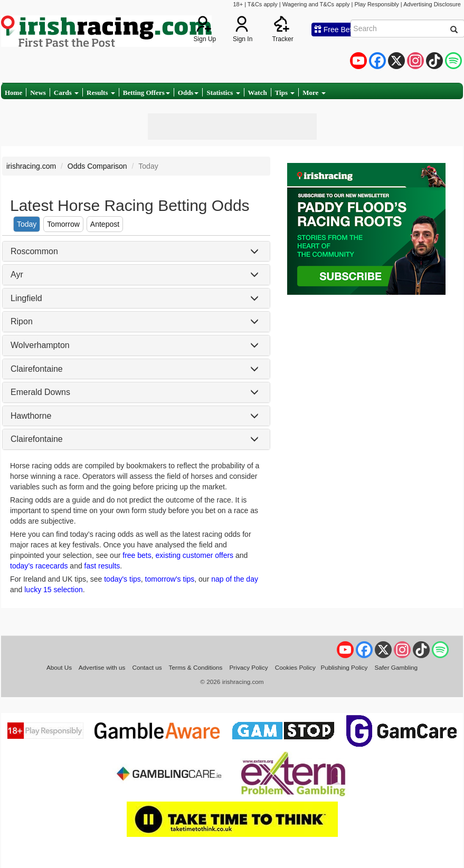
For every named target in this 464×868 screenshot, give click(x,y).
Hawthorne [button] (31, 416)
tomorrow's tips (170, 579)
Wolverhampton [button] (40, 345)
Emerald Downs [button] (40, 392)
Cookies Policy (295, 667)
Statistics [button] (223, 93)
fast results (102, 566)
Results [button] (101, 93)
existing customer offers (195, 555)
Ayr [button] (17, 274)
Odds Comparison (97, 166)
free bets (137, 555)
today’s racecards (39, 566)
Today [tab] (27, 224)
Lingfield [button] (26, 298)
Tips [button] (285, 93)
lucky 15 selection (54, 590)
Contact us (147, 667)
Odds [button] (188, 93)
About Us (59, 667)
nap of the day (235, 579)
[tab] (136, 252)
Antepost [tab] (105, 224)
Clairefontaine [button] (37, 369)
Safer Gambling (396, 667)
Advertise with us (102, 667)
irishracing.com (31, 166)
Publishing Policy (344, 667)
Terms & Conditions (196, 667)
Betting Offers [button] (146, 93)
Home (13, 93)
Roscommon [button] (34, 251)
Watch (258, 93)
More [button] (314, 93)
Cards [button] (66, 93)
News (38, 93)
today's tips (122, 579)
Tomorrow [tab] (63, 224)
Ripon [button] (22, 321)
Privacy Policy (249, 667)
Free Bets (335, 30)
